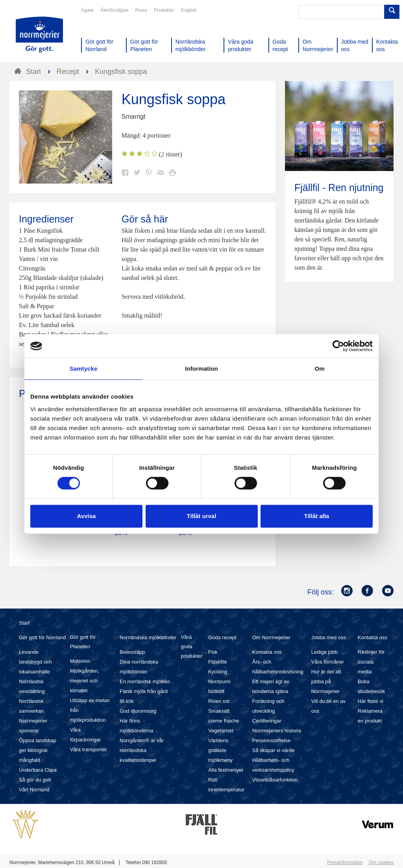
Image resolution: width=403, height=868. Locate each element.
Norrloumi (219, 681)
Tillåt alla (317, 516)
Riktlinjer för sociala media (371, 662)
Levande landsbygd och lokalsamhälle (35, 662)
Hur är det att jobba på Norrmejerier (326, 681)
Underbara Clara (38, 770)
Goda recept (222, 637)
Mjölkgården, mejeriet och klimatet (85, 681)
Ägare (87, 10)
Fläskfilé (218, 662)
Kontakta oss (267, 652)
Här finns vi (371, 701)
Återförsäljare (114, 10)
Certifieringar (267, 721)
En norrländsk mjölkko (145, 681)
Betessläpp (132, 652)
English (189, 10)
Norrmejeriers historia (277, 731)
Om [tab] (319, 369)
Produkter (164, 10)
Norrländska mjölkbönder (148, 637)
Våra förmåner (328, 662)
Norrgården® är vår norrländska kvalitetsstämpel (142, 750)
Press (141, 10)
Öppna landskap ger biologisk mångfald (38, 750)
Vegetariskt (221, 731)
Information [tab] (201, 369)
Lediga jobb (324, 652)
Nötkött (216, 691)
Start (24, 623)
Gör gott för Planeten (83, 642)
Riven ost (219, 701)
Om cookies (381, 862)
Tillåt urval (202, 516)
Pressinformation (345, 862)
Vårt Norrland (34, 790)
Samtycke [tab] (84, 369)
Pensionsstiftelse (272, 740)
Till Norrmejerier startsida (39, 35)
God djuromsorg (138, 711)
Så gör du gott (35, 780)
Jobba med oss (329, 637)
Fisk (213, 652)
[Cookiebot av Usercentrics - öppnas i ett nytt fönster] (338, 346)
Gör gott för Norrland (42, 637)
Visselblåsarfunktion (275, 780)
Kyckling (218, 672)
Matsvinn (80, 661)
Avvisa (87, 516)
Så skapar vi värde (274, 750)
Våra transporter (89, 749)
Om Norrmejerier (271, 637)
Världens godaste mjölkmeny (220, 750)
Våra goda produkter (191, 646)
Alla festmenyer (226, 770)
